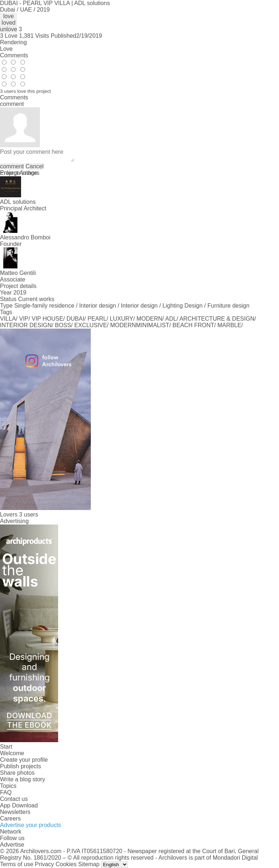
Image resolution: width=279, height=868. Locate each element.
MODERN (149, 319)
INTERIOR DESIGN (26, 325)
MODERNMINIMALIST (140, 325)
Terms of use (17, 864)
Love (6, 49)
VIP (24, 319)
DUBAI (75, 319)
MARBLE (229, 325)
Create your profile (24, 760)
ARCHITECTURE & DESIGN (217, 319)
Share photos (17, 773)
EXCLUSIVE (91, 325)
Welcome (12, 753)
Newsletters (15, 812)
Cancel (35, 166)
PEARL (97, 319)
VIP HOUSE (47, 319)
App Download (19, 805)
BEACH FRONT (193, 325)
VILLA (8, 319)
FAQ (6, 792)
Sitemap (89, 864)
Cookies (66, 864)
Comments (14, 55)
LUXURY (122, 319)
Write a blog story (23, 779)
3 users (28, 515)
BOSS (63, 325)
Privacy (44, 864)
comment (12, 166)
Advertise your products (31, 825)
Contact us (14, 799)
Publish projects (21, 766)
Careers (10, 818)
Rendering (13, 42)
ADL (171, 319)
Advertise (12, 845)
